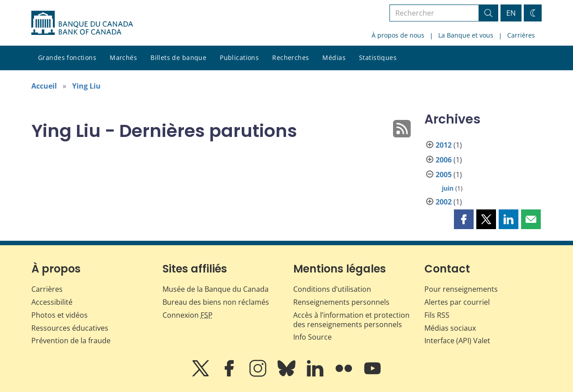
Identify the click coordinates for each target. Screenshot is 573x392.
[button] (464, 219)
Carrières (521, 35)
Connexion (188, 315)
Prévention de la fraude (71, 341)
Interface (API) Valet (457, 341)
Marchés (123, 58)
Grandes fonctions (67, 58)
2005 (444, 175)
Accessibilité (52, 302)
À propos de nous (398, 35)
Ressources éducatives (70, 328)
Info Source (312, 337)
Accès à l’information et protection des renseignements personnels (351, 320)
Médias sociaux (450, 328)
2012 (444, 145)
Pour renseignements (461, 289)
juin (448, 188)
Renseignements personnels (341, 302)
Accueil (44, 86)
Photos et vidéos (60, 315)
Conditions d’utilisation (332, 289)
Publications (239, 58)
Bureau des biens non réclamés (216, 302)
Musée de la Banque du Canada (216, 289)
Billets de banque (178, 58)
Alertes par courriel (457, 302)
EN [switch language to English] (511, 13)
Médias (334, 58)
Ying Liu (86, 86)
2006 (444, 160)
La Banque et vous (466, 35)
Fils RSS (437, 315)
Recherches (291, 58)
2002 (444, 202)
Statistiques (378, 58)
